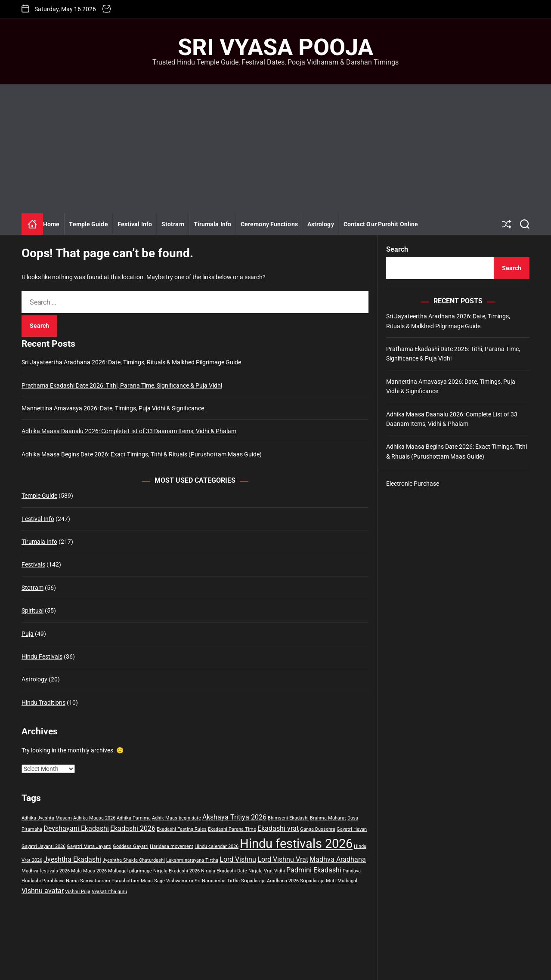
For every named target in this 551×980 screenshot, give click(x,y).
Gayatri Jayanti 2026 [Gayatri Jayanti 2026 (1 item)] (43, 846)
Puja (28, 634)
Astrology (321, 224)
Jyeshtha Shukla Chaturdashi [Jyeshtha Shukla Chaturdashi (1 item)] (134, 860)
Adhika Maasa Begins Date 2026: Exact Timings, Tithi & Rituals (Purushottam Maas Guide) (142, 454)
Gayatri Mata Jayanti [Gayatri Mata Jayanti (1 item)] (89, 846)
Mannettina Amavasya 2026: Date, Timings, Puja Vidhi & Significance (113, 408)
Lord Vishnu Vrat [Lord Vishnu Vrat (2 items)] (283, 859)
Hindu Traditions (43, 703)
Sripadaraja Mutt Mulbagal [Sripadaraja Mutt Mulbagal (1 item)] (329, 881)
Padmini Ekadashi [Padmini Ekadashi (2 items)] (314, 870)
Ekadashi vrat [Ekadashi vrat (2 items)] (278, 828)
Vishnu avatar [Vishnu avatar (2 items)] (43, 891)
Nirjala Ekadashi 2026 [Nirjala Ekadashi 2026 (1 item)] (176, 871)
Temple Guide (88, 224)
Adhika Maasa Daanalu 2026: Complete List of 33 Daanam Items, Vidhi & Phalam (129, 431)
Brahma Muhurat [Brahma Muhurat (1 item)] (328, 818)
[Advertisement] (275, 149)
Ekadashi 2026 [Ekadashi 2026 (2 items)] (133, 828)
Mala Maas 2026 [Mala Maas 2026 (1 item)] (89, 871)
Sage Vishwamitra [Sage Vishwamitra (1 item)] (174, 881)
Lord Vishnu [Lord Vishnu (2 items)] (238, 859)
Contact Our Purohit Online (381, 224)
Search (397, 249)
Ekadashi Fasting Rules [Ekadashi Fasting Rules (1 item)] (182, 829)
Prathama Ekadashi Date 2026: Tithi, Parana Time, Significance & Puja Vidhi (122, 385)
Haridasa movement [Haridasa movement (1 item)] (172, 846)
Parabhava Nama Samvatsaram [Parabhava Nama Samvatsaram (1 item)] (76, 881)
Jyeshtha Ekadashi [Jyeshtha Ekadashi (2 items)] (72, 859)
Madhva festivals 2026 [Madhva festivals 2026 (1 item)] (46, 871)
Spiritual (33, 610)
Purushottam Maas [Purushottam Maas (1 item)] (132, 881)
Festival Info (135, 224)
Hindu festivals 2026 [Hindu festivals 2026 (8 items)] (296, 844)
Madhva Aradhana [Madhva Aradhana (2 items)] (338, 859)
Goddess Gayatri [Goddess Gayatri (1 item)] (131, 846)
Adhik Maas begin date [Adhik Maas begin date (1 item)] (176, 818)
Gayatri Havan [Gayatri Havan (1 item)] (352, 829)
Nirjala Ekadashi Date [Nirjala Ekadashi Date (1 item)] (224, 871)
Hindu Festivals (42, 656)
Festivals (33, 564)
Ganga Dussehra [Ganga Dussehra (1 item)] (318, 829)
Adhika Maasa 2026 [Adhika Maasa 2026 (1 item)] (94, 818)
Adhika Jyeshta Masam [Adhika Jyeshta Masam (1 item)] (47, 818)
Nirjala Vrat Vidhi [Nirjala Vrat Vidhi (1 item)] (267, 871)
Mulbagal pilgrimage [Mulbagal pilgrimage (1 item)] (130, 871)
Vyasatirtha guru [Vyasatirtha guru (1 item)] (109, 892)
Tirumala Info (212, 224)
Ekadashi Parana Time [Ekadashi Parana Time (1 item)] (232, 829)
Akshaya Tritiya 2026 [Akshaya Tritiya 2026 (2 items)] (234, 817)
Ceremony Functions (269, 224)
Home (51, 224)
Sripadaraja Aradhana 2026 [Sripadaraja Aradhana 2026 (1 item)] (270, 881)
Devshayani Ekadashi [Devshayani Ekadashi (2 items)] (76, 828)
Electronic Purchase (413, 484)
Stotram (173, 224)
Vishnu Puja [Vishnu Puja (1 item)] (78, 892)
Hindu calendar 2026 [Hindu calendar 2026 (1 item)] (217, 846)
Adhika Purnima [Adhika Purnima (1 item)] (134, 818)
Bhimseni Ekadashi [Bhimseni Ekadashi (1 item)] (288, 818)
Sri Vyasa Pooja (275, 47)
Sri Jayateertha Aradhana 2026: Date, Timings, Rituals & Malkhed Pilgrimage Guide (131, 362)
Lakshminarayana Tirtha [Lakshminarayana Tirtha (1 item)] (192, 860)
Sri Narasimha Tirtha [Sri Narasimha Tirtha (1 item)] (217, 881)
